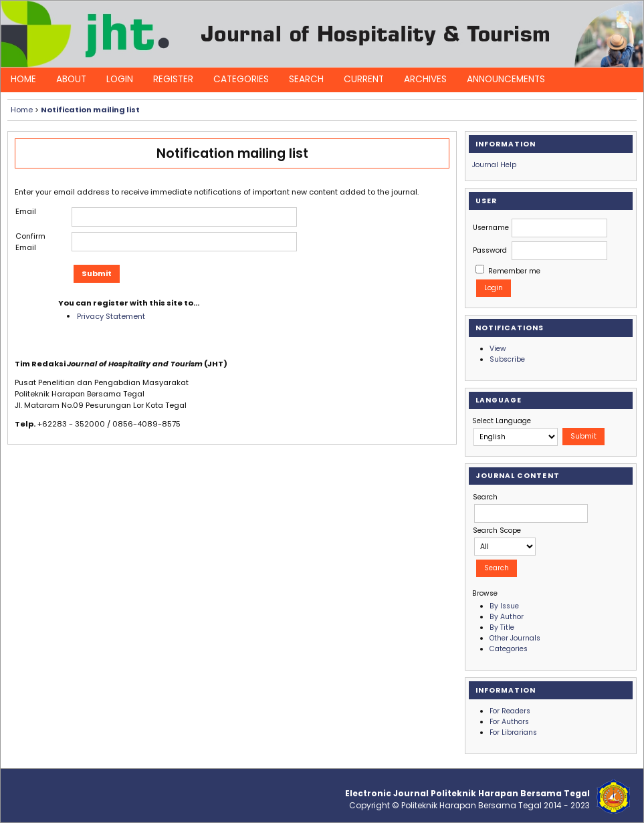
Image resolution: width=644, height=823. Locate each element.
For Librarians (513, 732)
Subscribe (507, 359)
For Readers (510, 711)
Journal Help (494, 165)
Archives (425, 79)
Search (306, 79)
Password (490, 250)
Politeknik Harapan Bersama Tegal (471, 805)
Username (491, 228)
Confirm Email (30, 242)
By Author (507, 617)
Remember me (514, 271)
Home (23, 79)
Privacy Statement (111, 316)
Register (173, 79)
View (498, 349)
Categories (241, 79)
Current (364, 79)
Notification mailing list (90, 110)
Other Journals (515, 638)
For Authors (509, 722)
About (71, 79)
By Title (502, 627)
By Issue (504, 606)
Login (120, 79)
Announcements (506, 79)
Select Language (502, 421)
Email (26, 211)
